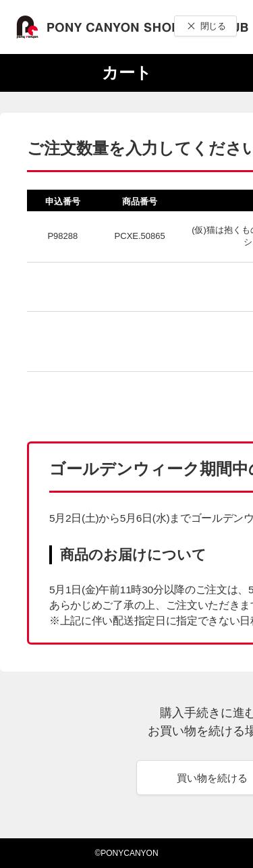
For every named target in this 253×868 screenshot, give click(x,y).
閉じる (213, 26)
